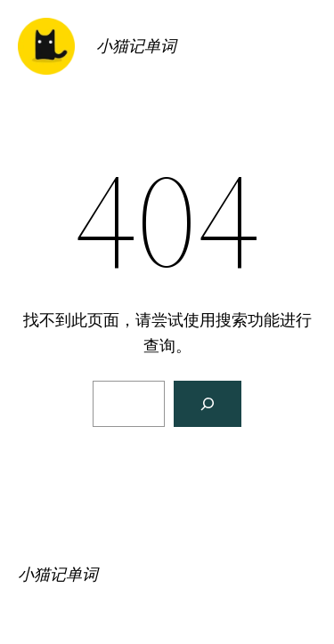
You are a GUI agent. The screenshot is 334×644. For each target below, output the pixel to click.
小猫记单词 (136, 46)
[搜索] (208, 404)
